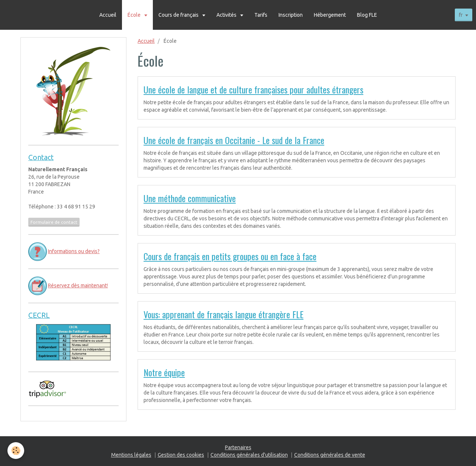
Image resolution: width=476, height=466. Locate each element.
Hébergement (330, 15)
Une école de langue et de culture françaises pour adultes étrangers (253, 89)
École (135, 15)
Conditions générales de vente (330, 455)
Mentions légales (131, 455)
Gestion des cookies (181, 455)
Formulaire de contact (54, 222)
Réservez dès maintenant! (78, 285)
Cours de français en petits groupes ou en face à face (230, 256)
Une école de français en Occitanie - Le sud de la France (234, 140)
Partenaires (238, 447)
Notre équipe (164, 372)
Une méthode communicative (190, 198)
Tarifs (261, 15)
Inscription (291, 15)
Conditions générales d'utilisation (249, 455)
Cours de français (179, 15)
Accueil (108, 15)
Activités (227, 15)
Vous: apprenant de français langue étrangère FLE (223, 314)
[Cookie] (16, 451)
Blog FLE (367, 15)
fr (461, 15)
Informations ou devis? (74, 251)
